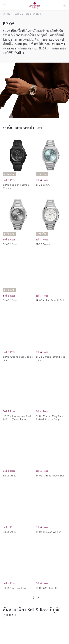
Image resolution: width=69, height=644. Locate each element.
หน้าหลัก (7, 14)
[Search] (64, 5)
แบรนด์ (18, 14)
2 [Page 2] (33, 598)
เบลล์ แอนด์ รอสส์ (33, 14)
